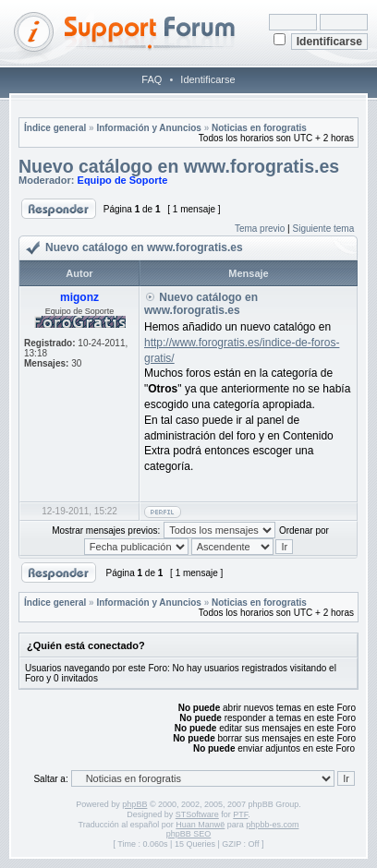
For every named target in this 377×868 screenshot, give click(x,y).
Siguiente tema (324, 229)
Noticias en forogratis (259, 128)
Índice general (55, 128)
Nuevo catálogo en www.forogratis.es (179, 166)
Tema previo (260, 229)
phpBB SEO (189, 834)
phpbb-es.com (272, 825)
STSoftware (197, 814)
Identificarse (207, 79)
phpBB (134, 804)
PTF (240, 814)
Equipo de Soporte (123, 180)
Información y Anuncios (149, 128)
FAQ (152, 79)
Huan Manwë (200, 825)
